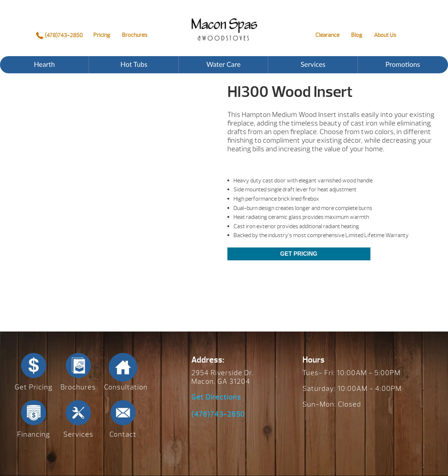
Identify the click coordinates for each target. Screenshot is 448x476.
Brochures (135, 35)
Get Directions (216, 397)
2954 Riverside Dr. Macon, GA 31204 (223, 377)
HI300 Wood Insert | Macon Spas (224, 24)
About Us (385, 35)
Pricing (102, 35)
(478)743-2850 (59, 35)
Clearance (327, 35)
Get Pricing (299, 254)
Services (313, 64)
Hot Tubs (134, 64)
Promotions (403, 64)
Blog (357, 35)
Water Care (223, 64)
